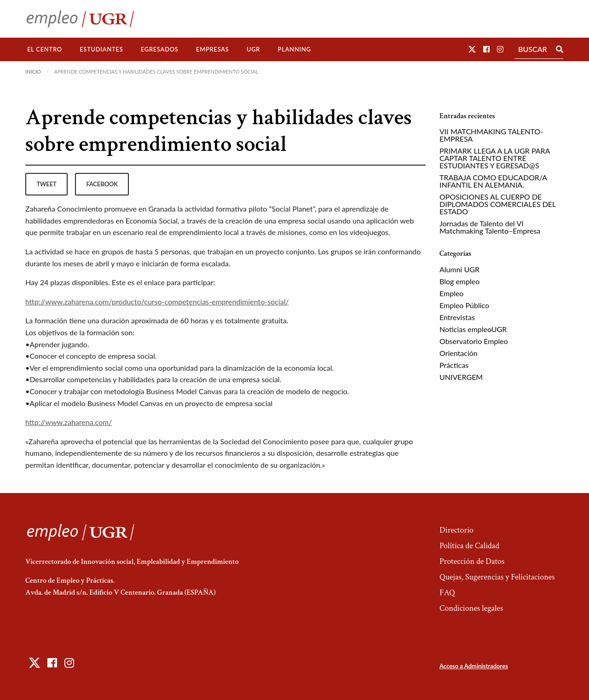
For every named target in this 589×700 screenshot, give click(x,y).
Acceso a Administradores (474, 666)
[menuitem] (45, 49)
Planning (294, 49)
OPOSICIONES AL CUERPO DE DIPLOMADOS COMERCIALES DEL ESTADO (498, 204)
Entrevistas (457, 317)
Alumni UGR (459, 269)
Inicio (33, 72)
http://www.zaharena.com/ (69, 422)
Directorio (456, 530)
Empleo (451, 293)
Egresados (160, 49)
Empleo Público (464, 305)
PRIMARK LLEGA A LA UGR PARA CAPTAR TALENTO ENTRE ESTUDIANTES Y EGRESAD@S (495, 158)
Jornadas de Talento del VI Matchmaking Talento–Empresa (490, 227)
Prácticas (454, 365)
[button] (472, 49)
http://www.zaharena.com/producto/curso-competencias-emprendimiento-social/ (157, 301)
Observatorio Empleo (474, 341)
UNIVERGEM (461, 377)
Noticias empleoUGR (473, 329)
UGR (253, 49)
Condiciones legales (471, 608)
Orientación (459, 353)
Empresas (213, 49)
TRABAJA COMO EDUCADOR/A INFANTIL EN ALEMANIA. (493, 181)
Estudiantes (101, 49)
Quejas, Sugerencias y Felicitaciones (497, 577)
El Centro (45, 49)
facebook (102, 184)
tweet (46, 184)
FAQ (447, 593)
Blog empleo (459, 281)
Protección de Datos (472, 561)
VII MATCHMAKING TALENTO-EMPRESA (491, 135)
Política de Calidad (469, 546)
